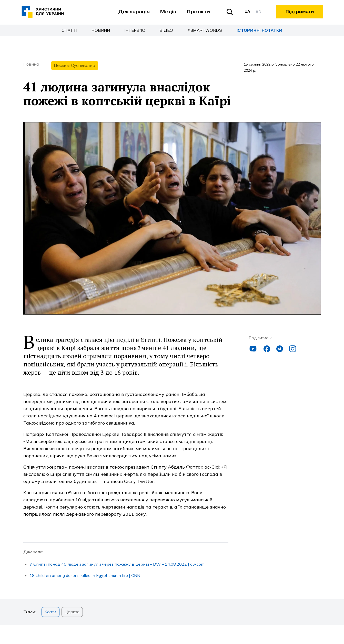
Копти (50, 612)
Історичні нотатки (260, 31)
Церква (72, 612)
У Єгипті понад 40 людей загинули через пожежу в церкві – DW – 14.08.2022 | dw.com (117, 564)
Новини (101, 30)
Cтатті (69, 30)
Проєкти (198, 12)
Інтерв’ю (135, 30)
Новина (31, 64)
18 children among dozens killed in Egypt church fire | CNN (85, 575)
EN (259, 12)
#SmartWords (205, 30)
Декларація (134, 12)
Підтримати (300, 12)
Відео (166, 30)
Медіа (168, 12)
